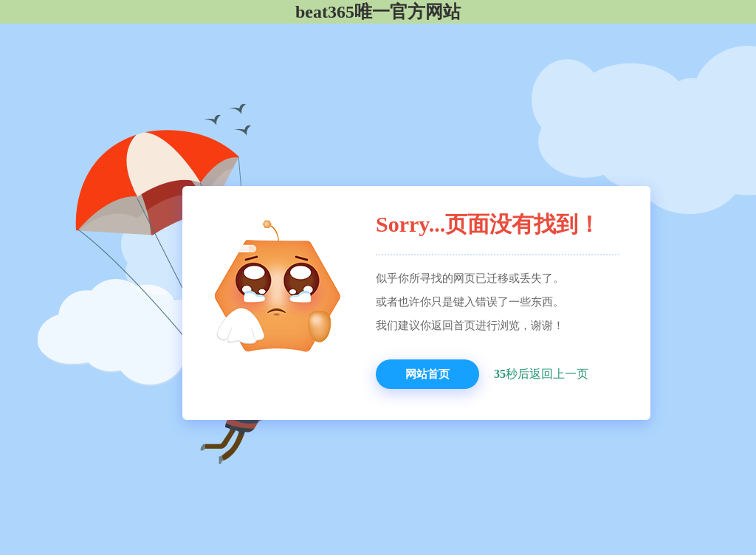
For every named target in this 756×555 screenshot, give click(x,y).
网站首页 (427, 374)
